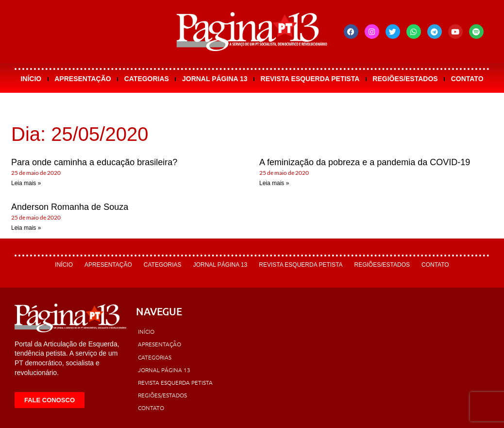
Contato (467, 79)
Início (31, 79)
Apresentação (83, 79)
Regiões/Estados (405, 79)
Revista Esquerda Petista (310, 79)
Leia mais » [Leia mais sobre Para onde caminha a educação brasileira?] (26, 183)
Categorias (147, 79)
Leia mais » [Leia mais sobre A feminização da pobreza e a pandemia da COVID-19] (274, 183)
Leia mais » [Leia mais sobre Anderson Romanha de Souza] (26, 228)
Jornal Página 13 (215, 79)
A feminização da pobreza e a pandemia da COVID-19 (365, 162)
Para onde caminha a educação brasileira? (94, 162)
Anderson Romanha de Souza (70, 207)
